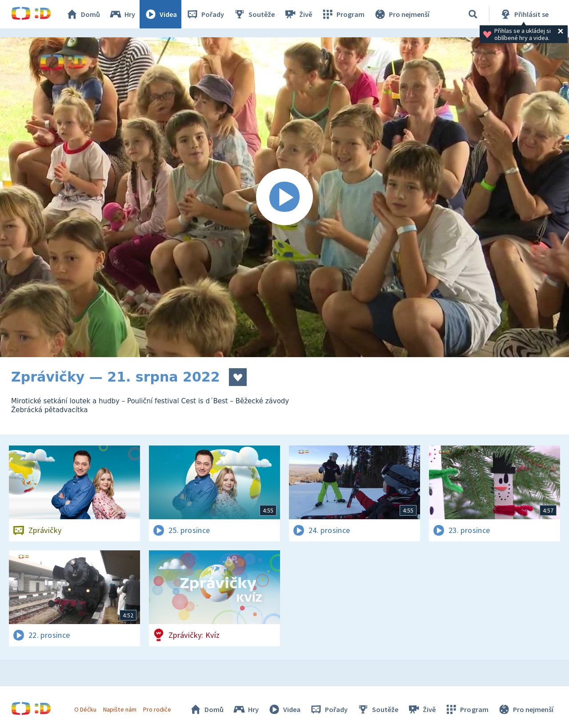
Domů (83, 14)
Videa (160, 14)
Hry (122, 14)
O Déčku (85, 709)
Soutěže (254, 14)
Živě (298, 14)
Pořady (205, 14)
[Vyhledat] (473, 14)
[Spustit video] (284, 197)
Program (343, 14)
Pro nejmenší (401, 14)
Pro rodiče (157, 709)
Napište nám (120, 709)
